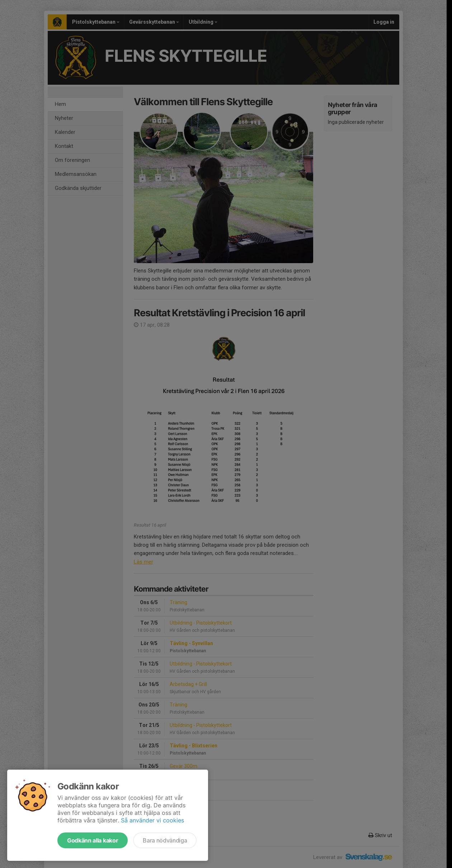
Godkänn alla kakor (93, 840)
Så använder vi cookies (152, 820)
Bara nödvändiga (165, 840)
